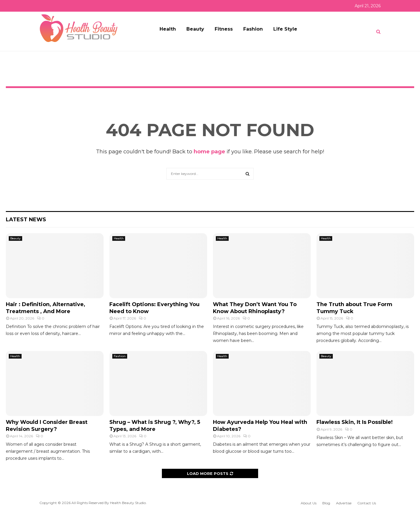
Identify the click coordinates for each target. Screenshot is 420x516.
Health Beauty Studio (128, 503)
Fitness (224, 29)
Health (168, 29)
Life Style (285, 29)
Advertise (344, 503)
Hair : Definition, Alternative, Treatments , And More (45, 308)
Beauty (195, 29)
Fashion (253, 29)
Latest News (26, 220)
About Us (309, 503)
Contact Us (367, 503)
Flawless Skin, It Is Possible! (355, 422)
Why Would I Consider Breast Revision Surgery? (47, 425)
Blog (326, 503)
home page (209, 152)
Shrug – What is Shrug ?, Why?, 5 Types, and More (155, 425)
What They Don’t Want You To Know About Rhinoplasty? (255, 308)
